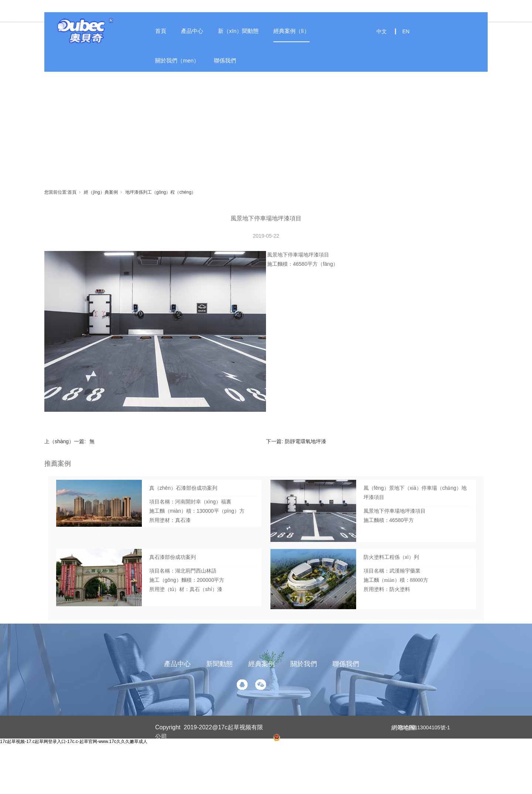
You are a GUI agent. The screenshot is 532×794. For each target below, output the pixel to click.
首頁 (161, 31)
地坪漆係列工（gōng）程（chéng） (161, 192)
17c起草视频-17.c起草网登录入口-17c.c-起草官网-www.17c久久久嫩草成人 (74, 742)
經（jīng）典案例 (101, 192)
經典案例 (262, 664)
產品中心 (192, 31)
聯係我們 (225, 60)
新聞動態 (219, 664)
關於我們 (304, 664)
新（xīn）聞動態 (238, 31)
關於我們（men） (177, 60)
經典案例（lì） (291, 31)
